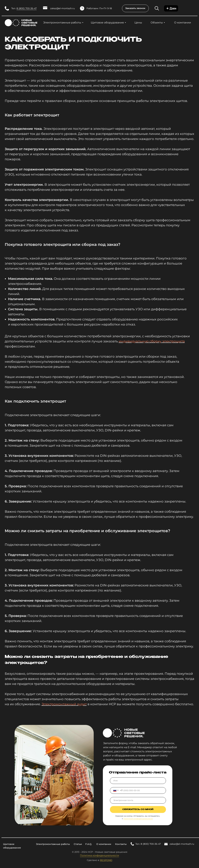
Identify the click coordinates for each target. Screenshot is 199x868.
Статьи (78, 844)
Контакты (121, 844)
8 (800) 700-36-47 (27, 8)
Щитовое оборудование (107, 23)
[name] (138, 781)
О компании (183, 23)
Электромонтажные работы (62, 23)
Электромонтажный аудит (64, 704)
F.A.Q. (89, 844)
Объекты (157, 23)
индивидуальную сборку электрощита (152, 341)
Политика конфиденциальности (100, 855)
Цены (138, 23)
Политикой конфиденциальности (138, 819)
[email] (138, 800)
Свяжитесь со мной (138, 809)
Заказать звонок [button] (135, 8)
